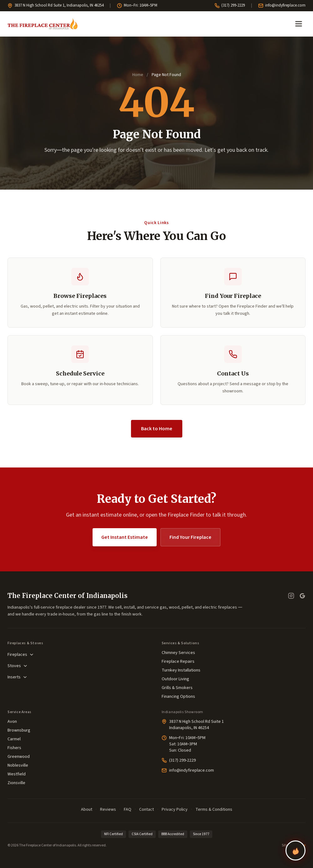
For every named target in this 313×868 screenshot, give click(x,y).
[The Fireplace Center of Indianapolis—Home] (43, 24)
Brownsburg (19, 730)
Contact (146, 809)
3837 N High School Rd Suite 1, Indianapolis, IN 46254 (56, 5)
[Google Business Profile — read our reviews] (302, 596)
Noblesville (18, 765)
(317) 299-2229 (230, 5)
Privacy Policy (175, 809)
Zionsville (16, 783)
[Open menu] (299, 24)
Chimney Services (178, 653)
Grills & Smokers (177, 688)
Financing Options (178, 697)
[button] (80, 370)
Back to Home (157, 429)
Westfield (17, 774)
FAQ (128, 809)
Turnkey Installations (181, 670)
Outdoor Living (175, 679)
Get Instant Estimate (125, 537)
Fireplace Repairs (178, 661)
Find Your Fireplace (190, 537)
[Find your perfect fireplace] (295, 850)
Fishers (14, 748)
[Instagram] (291, 596)
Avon (12, 722)
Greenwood (19, 757)
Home (138, 75)
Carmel (14, 739)
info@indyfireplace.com (282, 5)
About (87, 809)
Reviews (108, 809)
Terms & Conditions (214, 809)
